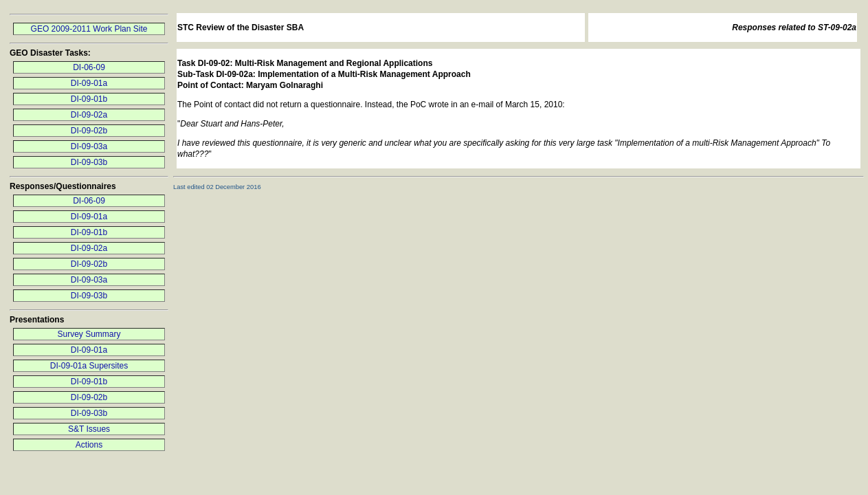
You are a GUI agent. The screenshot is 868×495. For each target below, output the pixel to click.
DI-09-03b (89, 162)
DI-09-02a (89, 115)
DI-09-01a (89, 83)
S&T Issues (89, 429)
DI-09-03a (89, 146)
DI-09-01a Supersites (89, 366)
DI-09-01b (89, 99)
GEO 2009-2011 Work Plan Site (89, 29)
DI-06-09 (89, 67)
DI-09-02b (89, 131)
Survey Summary (89, 334)
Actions (89, 445)
